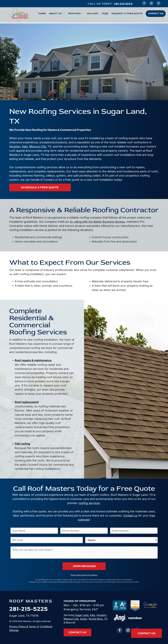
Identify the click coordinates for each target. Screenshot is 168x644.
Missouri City (38, 146)
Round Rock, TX (98, 619)
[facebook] (144, 4)
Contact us (130, 516)
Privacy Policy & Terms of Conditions (84, 575)
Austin (84, 619)
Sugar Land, (82, 615)
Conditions (46, 626)
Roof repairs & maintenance (33, 360)
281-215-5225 (123, 4)
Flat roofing (22, 444)
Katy (25, 146)
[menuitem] (41, 14)
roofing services (89, 503)
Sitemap (14, 630)
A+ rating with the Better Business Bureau (97, 222)
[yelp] (159, 4)
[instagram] (151, 4)
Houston (15, 146)
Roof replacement (27, 402)
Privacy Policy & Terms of (24, 626)
